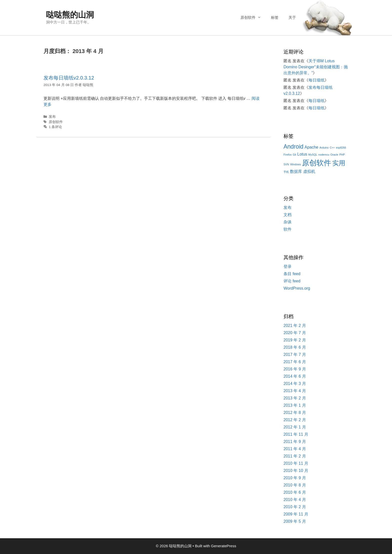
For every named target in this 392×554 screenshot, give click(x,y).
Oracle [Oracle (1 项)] (334, 155)
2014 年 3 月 (295, 384)
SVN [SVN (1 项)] (286, 164)
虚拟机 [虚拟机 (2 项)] (309, 171)
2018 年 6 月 (295, 347)
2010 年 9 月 (295, 478)
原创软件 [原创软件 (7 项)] (316, 163)
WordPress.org (297, 288)
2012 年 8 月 (295, 413)
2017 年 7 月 (295, 355)
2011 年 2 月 (295, 456)
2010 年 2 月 (295, 507)
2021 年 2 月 (295, 326)
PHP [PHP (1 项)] (342, 155)
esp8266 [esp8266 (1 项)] (341, 148)
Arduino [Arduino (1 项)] (324, 148)
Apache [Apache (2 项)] (311, 147)
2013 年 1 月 (295, 405)
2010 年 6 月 (295, 492)
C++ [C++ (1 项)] (332, 148)
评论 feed (292, 281)
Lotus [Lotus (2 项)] (302, 154)
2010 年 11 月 (296, 463)
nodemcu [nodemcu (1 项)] (324, 155)
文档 (287, 215)
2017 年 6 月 (295, 362)
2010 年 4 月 (295, 500)
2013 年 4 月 (295, 391)
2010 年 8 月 (295, 485)
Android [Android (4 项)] (293, 147)
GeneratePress (224, 546)
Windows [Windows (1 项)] (295, 164)
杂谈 (287, 222)
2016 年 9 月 (295, 369)
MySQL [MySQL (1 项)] (313, 155)
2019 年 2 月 (295, 340)
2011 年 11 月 (296, 434)
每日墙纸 (316, 80)
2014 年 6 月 (295, 376)
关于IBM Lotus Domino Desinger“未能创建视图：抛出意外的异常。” (316, 67)
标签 (275, 17)
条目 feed (292, 274)
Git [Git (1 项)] (294, 155)
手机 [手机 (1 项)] (286, 172)
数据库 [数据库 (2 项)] (296, 171)
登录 (287, 266)
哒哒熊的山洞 (70, 15)
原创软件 (253, 18)
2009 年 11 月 (296, 514)
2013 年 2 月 (295, 398)
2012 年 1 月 (295, 427)
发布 (52, 117)
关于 (292, 17)
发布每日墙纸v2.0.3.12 (69, 78)
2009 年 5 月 (295, 521)
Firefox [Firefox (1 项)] (288, 155)
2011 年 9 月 (295, 442)
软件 (287, 229)
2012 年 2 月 (295, 420)
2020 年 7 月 (295, 333)
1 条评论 (55, 127)
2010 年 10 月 (296, 471)
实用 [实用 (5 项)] (339, 163)
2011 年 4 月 (295, 449)
